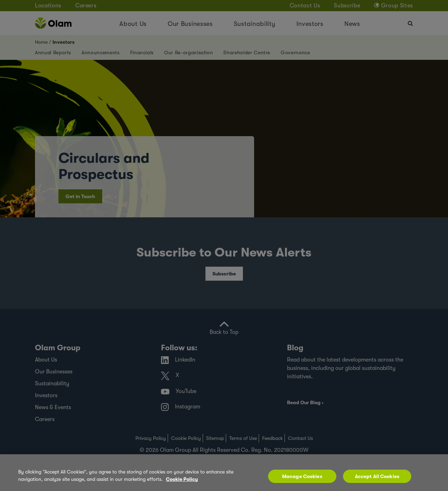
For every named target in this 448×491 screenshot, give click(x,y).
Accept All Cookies (377, 479)
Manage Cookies (302, 479)
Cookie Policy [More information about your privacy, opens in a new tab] (182, 482)
